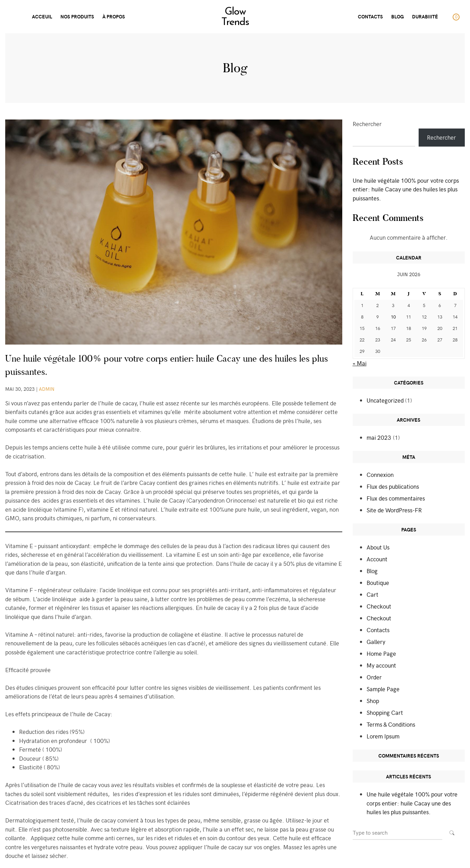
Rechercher (367, 124)
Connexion (380, 474)
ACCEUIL (42, 16)
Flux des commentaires (396, 498)
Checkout (379, 606)
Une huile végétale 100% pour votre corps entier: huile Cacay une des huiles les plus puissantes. (406, 189)
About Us (378, 547)
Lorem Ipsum (383, 736)
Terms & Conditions (391, 724)
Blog (397, 16)
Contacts (378, 630)
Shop (373, 701)
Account (377, 559)
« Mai (360, 363)
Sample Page (383, 689)
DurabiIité (425, 16)
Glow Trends (235, 17)
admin (47, 389)
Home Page (381, 653)
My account (381, 665)
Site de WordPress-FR (394, 510)
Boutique (378, 582)
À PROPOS (114, 16)
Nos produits (77, 16)
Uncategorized (385, 400)
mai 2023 (379, 437)
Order (374, 677)
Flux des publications (393, 486)
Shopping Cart (385, 712)
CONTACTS (370, 16)
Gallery (376, 642)
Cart (372, 594)
